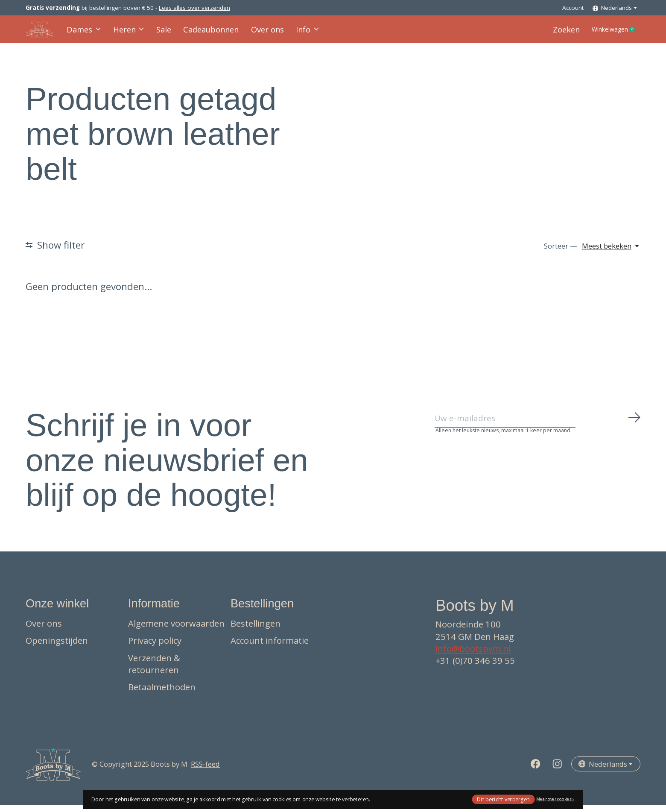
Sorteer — (561, 253)
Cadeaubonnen (207, 33)
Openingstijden (57, 647)
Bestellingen (256, 630)
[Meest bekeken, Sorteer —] (611, 253)
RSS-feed (205, 771)
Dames (85, 33)
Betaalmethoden (162, 694)
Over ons (260, 33)
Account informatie (270, 647)
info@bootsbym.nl (473, 655)
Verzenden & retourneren (154, 671)
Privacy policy (155, 647)
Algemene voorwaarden (176, 630)
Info (299, 33)
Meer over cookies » (555, 799)
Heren (128, 33)
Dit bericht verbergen (503, 799)
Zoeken (556, 33)
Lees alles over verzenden (194, 8)
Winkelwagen (611, 33)
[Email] (538, 428)
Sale (162, 33)
